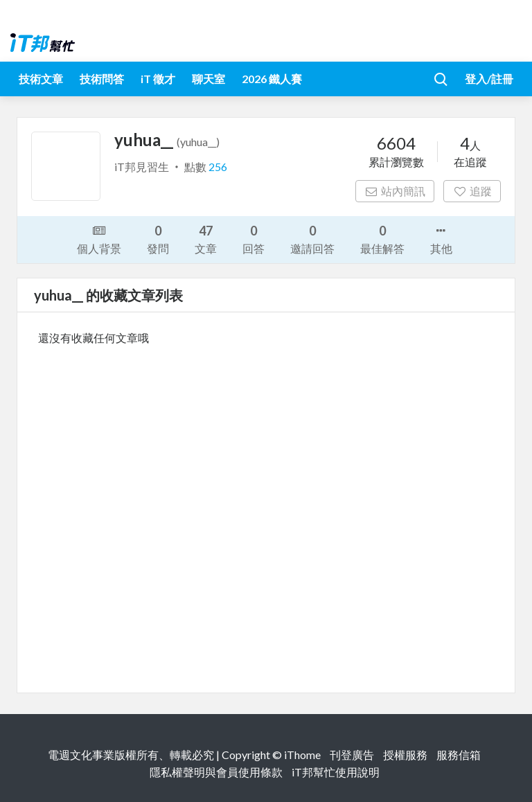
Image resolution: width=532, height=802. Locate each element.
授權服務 (405, 755)
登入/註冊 (489, 79)
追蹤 (472, 191)
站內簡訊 (395, 191)
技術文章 (41, 79)
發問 (158, 239)
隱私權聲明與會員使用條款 (216, 772)
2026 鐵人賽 (272, 79)
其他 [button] (441, 238)
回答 (254, 239)
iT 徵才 (158, 79)
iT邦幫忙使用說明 (336, 772)
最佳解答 (382, 239)
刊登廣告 (352, 755)
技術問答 (102, 79)
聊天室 (209, 79)
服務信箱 (459, 755)
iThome (302, 755)
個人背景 (99, 238)
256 (218, 167)
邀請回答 (312, 239)
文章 (206, 239)
